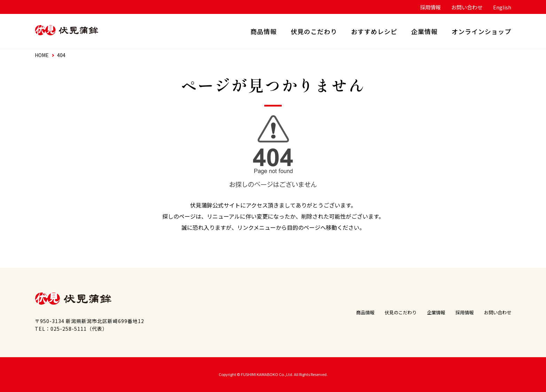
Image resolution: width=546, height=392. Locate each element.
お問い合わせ (467, 7)
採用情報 (430, 7)
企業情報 (424, 31)
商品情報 (264, 31)
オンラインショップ (481, 31)
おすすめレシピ (374, 31)
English (502, 7)
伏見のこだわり (314, 31)
